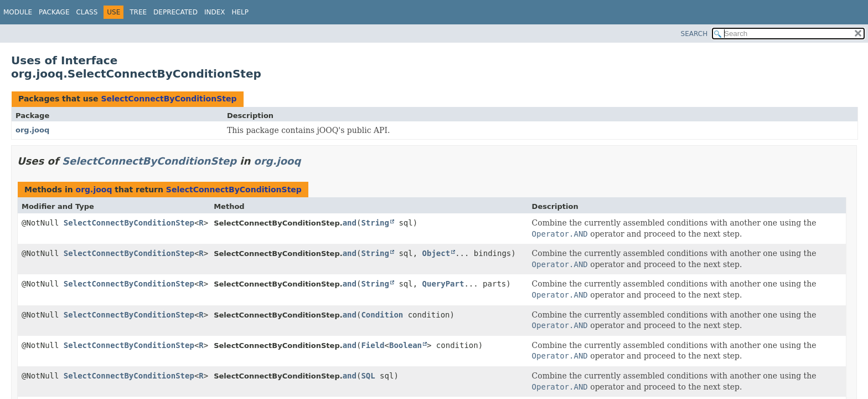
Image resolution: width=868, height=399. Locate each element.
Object (436, 253)
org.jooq (32, 130)
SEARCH (694, 34)
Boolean (405, 345)
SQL (368, 376)
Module (18, 12)
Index (215, 12)
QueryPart (443, 284)
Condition (382, 315)
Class (87, 12)
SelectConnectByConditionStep (169, 99)
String (375, 223)
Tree (138, 12)
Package (54, 12)
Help (240, 12)
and (350, 223)
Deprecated (175, 12)
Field (373, 345)
